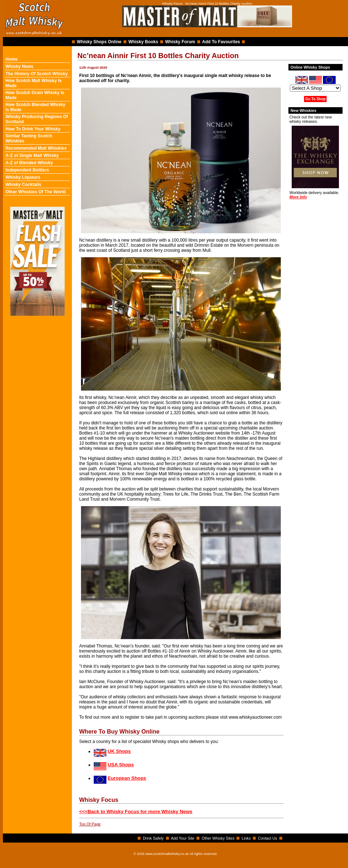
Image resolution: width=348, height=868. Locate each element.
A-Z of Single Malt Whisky (32, 156)
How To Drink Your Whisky (33, 129)
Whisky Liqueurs (23, 177)
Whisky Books (143, 42)
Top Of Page (90, 824)
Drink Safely (153, 838)
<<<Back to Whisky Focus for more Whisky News (136, 812)
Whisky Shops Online (99, 42)
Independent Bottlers (27, 170)
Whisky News (19, 66)
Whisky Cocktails (23, 185)
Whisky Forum (180, 42)
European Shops (127, 778)
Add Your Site (183, 838)
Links (246, 838)
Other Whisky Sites (218, 838)
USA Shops (121, 765)
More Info (298, 197)
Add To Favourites (221, 42)
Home (11, 59)
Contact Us (268, 838)
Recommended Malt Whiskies (36, 148)
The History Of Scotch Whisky (37, 74)
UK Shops (119, 751)
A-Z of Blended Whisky (29, 163)
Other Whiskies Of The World (36, 192)
